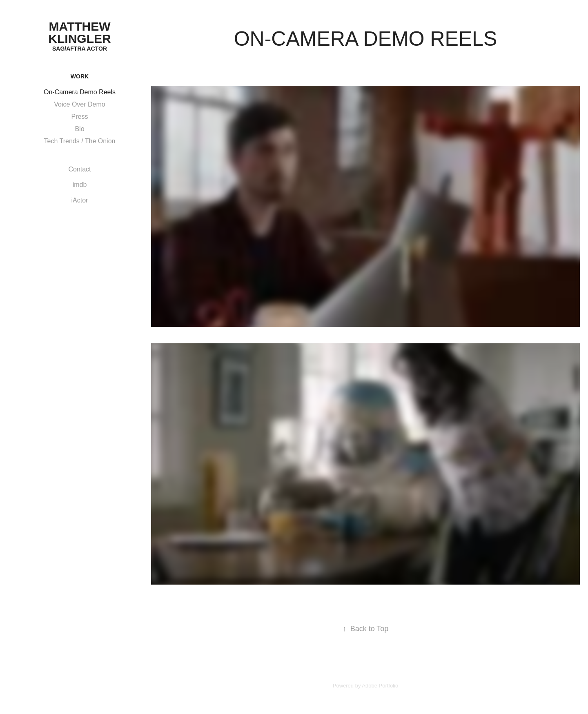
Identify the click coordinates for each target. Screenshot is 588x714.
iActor (80, 200)
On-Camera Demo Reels (80, 92)
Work (80, 76)
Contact (79, 169)
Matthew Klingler (81, 32)
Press (80, 117)
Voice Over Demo (79, 104)
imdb (80, 185)
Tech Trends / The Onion (80, 141)
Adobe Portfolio (380, 686)
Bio (79, 129)
